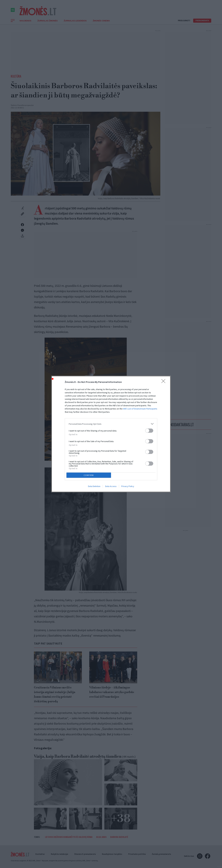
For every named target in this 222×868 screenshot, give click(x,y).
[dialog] (111, 434)
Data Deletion (94, 486)
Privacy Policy (128, 486)
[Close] (164, 382)
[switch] (149, 431)
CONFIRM (89, 475)
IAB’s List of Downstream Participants (140, 409)
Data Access (111, 486)
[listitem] (111, 424)
